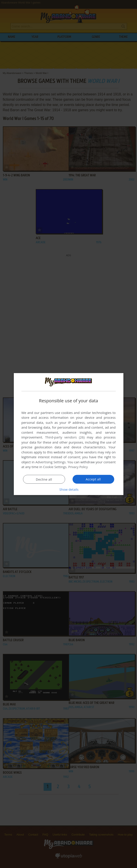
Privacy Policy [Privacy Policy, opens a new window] (78, 467)
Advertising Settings (51, 462)
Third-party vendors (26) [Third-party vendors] (65, 437)
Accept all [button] (93, 479)
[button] (69, 489)
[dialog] (69, 434)
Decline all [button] (44, 479)
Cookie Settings (55, 467)
